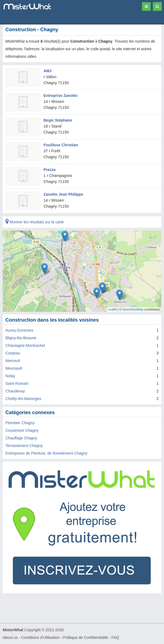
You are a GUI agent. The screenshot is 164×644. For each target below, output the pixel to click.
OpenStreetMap (133, 309)
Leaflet (112, 309)
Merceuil (13, 361)
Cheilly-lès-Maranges (23, 399)
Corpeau (13, 353)
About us (10, 637)
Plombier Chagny (20, 423)
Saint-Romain (17, 383)
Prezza (49, 170)
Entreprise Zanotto (60, 96)
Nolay (10, 376)
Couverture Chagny (22, 430)
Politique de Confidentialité (85, 637)
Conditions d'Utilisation (40, 637)
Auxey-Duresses (19, 330)
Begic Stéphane (58, 120)
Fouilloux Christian (61, 145)
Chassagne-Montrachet (25, 345)
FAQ (115, 637)
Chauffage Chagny (21, 438)
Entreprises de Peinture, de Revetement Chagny (46, 453)
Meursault (14, 368)
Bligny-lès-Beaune (21, 338)
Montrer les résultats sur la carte (35, 222)
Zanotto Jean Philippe (63, 194)
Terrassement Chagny (24, 446)
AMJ (48, 71)
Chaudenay (15, 391)
